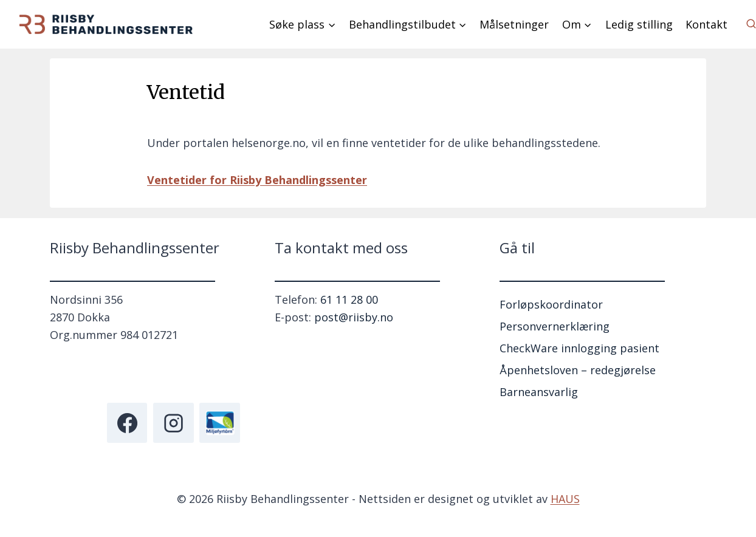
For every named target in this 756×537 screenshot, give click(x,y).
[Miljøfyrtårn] (219, 423)
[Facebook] (127, 423)
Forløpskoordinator (551, 304)
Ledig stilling (639, 24)
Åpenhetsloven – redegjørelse (578, 370)
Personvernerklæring (555, 326)
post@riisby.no (354, 317)
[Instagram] (173, 423)
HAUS (565, 499)
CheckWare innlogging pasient (579, 348)
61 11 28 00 (349, 299)
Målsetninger (514, 24)
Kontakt (706, 24)
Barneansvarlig (539, 392)
